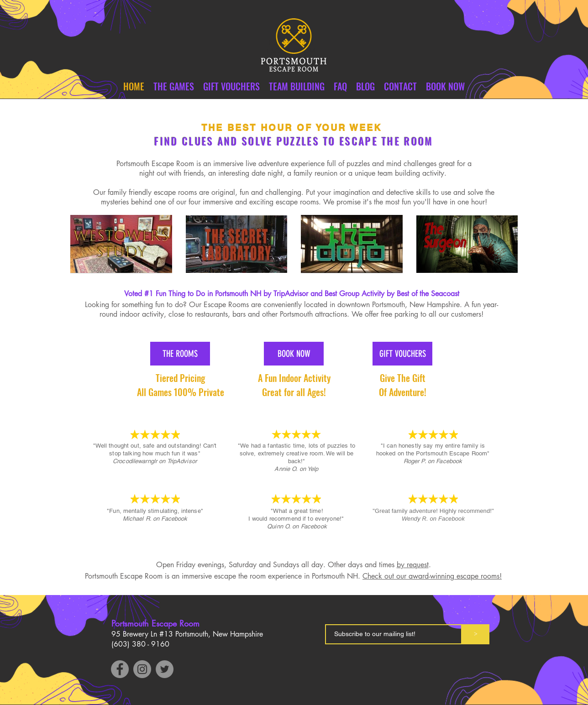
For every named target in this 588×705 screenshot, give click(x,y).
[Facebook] (120, 669)
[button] (400, 86)
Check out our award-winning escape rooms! (432, 576)
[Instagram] (142, 669)
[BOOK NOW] (294, 354)
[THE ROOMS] (180, 354)
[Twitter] (165, 669)
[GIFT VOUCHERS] (402, 354)
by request (413, 565)
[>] (476, 634)
